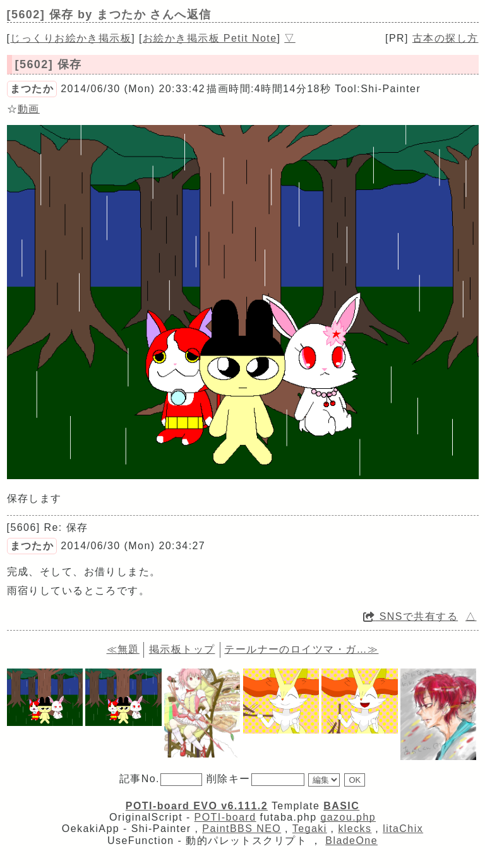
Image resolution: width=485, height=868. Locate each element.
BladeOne (351, 841)
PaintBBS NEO (242, 829)
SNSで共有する (410, 616)
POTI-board (225, 817)
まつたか (32, 89)
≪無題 (123, 649)
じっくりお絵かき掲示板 (71, 38)
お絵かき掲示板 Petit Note (210, 38)
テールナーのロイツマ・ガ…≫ (301, 649)
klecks (355, 829)
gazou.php (348, 817)
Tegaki (310, 829)
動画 (29, 109)
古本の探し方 (446, 38)
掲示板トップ (182, 649)
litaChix (403, 829)
